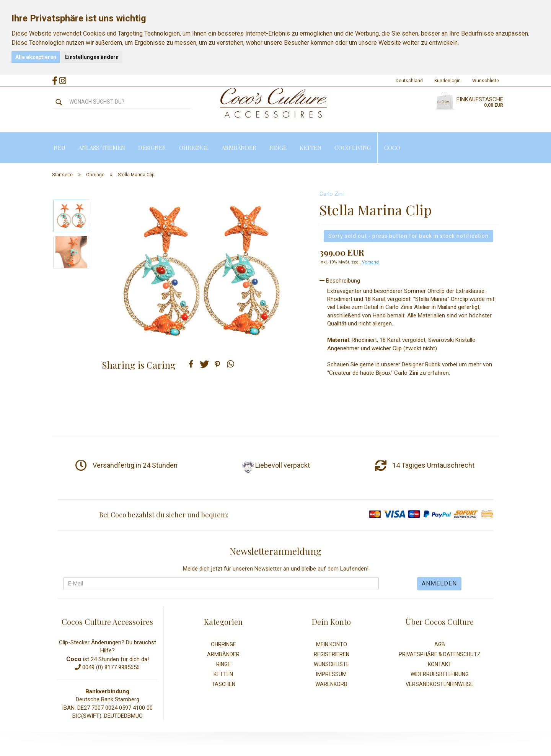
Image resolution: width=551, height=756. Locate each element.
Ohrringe (194, 148)
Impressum (331, 674)
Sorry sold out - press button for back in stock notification (408, 236)
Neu (60, 148)
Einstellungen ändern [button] (92, 57)
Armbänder (239, 148)
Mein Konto (332, 644)
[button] (191, 364)
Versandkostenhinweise (439, 684)
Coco (392, 148)
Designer (152, 148)
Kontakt (440, 664)
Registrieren (332, 654)
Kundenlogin (447, 81)
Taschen (223, 684)
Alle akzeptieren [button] (36, 57)
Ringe (278, 148)
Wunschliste (486, 81)
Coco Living (353, 148)
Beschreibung (340, 281)
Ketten (311, 148)
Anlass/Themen (102, 148)
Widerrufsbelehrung (440, 674)
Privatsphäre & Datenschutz (440, 654)
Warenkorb (331, 684)
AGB (440, 644)
